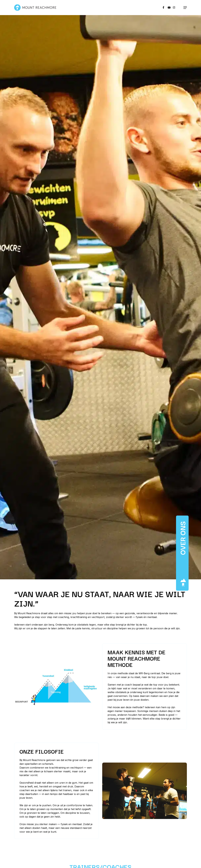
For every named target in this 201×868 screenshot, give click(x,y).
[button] (185, 8)
